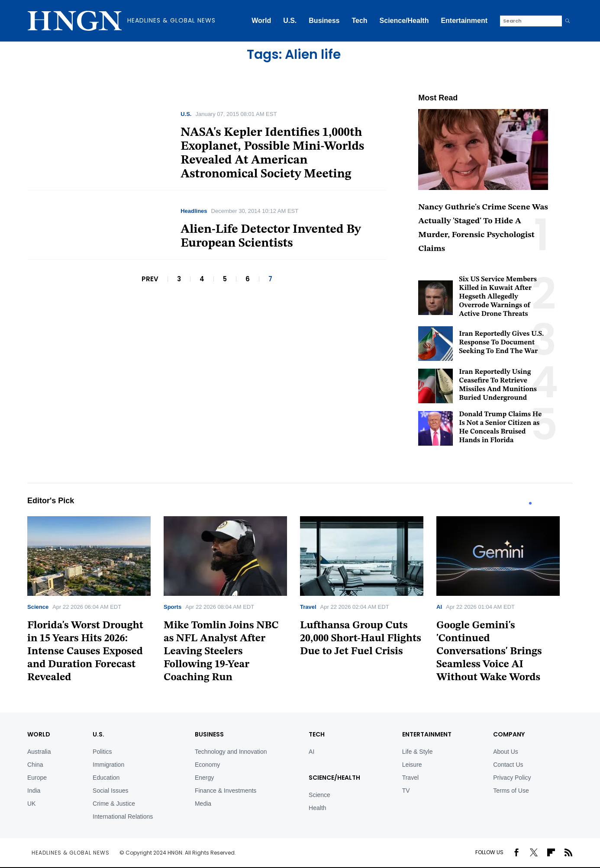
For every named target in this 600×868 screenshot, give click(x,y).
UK (31, 804)
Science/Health (404, 21)
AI (439, 607)
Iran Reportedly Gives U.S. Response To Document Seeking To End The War (501, 343)
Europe (37, 778)
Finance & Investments (226, 791)
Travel (308, 607)
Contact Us (508, 765)
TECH (317, 734)
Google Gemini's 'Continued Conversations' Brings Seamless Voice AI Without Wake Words (489, 652)
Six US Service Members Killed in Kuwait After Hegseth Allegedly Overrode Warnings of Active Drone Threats (498, 297)
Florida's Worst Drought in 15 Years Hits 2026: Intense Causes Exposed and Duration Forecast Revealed (85, 652)
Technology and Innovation (231, 752)
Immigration (108, 765)
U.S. (290, 21)
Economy (207, 765)
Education (106, 778)
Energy (204, 778)
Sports (173, 607)
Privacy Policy (512, 778)
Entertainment (464, 21)
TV (406, 791)
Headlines (194, 211)
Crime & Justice (114, 804)
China (35, 765)
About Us (506, 752)
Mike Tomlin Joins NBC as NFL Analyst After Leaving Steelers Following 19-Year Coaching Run (221, 652)
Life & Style (418, 752)
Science (38, 607)
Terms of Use (511, 791)
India (34, 791)
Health (317, 808)
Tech (359, 21)
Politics (102, 752)
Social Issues (110, 791)
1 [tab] (530, 503)
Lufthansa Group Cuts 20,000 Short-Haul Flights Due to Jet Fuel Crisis (361, 639)
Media (203, 804)
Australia (39, 752)
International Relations (123, 817)
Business (324, 21)
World (261, 21)
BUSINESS (209, 734)
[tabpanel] (95, 603)
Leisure (412, 765)
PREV (150, 279)
